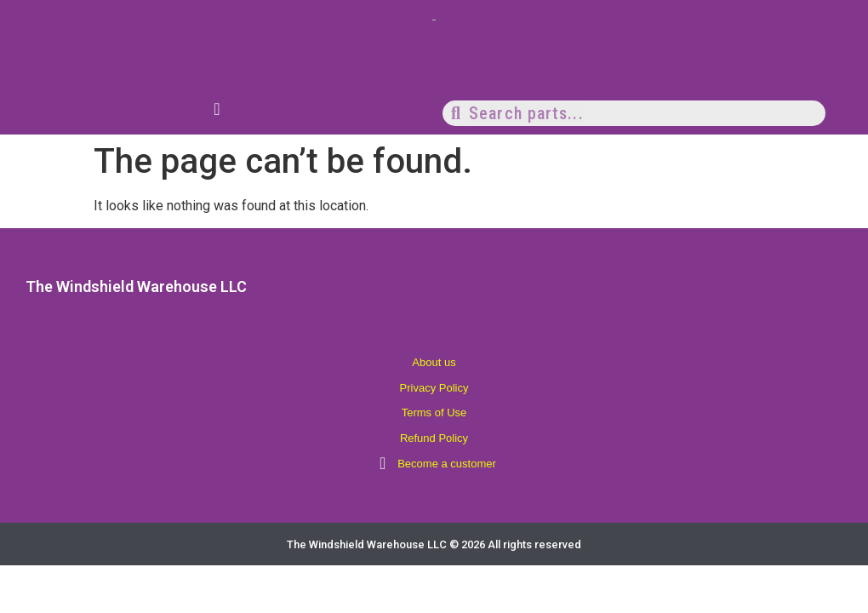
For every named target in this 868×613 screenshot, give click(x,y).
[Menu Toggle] (217, 109)
